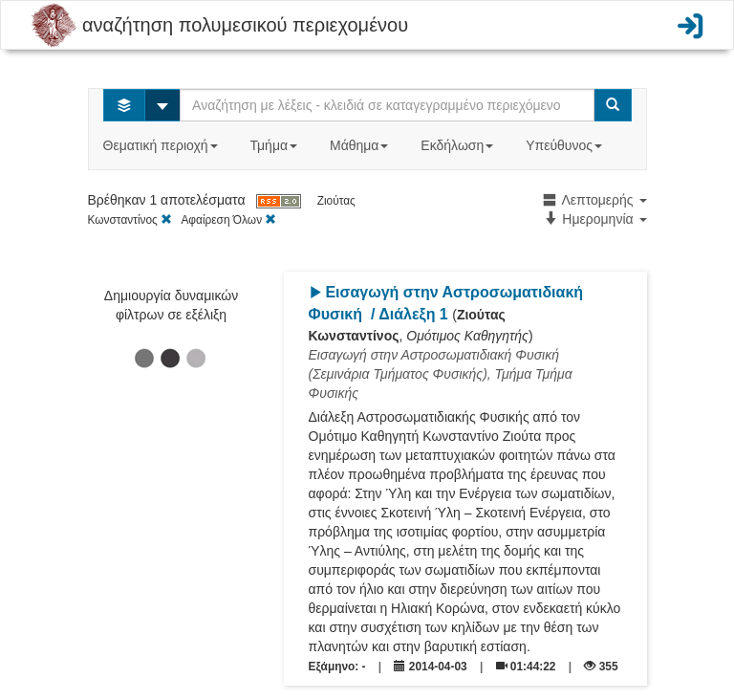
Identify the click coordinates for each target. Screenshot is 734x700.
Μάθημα (361, 145)
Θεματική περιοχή (162, 145)
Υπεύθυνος (566, 145)
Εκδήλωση (459, 145)
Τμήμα (276, 145)
